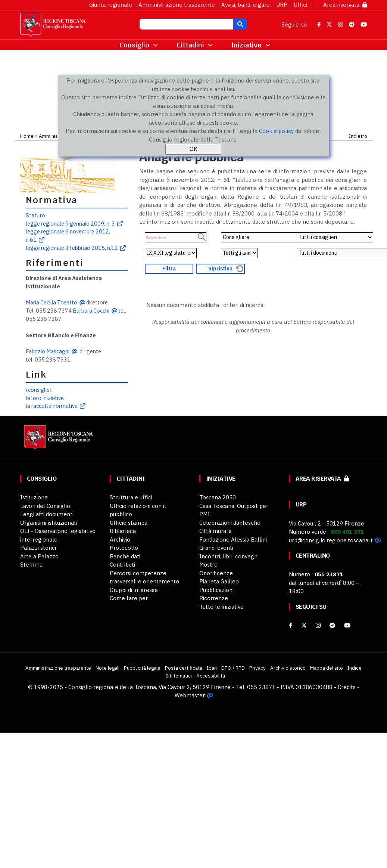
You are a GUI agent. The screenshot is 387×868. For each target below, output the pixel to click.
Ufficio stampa (129, 523)
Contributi (122, 565)
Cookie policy (276, 131)
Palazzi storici (38, 548)
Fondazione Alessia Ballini (233, 540)
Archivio (120, 540)
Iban (212, 668)
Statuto (35, 215)
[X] (304, 625)
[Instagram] (318, 625)
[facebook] (291, 625)
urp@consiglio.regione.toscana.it (331, 540)
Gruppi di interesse (134, 590)
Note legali (107, 668)
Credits (347, 687)
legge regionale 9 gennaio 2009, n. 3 (70, 224)
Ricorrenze (214, 598)
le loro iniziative (45, 398)
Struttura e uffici (131, 497)
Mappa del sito (327, 668)
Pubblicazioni (216, 590)
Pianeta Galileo (219, 581)
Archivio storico (288, 668)
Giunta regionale (111, 5)
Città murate (216, 531)
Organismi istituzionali (49, 523)
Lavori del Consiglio (45, 506)
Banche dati (125, 556)
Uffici (300, 5)
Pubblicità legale (142, 668)
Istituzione (34, 497)
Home (27, 136)
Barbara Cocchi (91, 311)
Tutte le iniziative (221, 607)
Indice (355, 668)
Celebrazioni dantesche (230, 523)
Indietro (358, 136)
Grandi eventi (216, 548)
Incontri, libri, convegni (229, 556)
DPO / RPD (233, 668)
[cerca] (185, 25)
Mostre (208, 565)
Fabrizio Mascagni (48, 351)
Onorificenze (216, 573)
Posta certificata (184, 668)
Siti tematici (179, 676)
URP (282, 5)
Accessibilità (211, 676)
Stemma (31, 565)
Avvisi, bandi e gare (246, 5)
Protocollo (124, 548)
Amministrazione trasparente (177, 5)
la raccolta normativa (52, 406)
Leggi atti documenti (47, 514)
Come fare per (129, 598)
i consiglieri (39, 390)
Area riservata (345, 5)
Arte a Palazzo (39, 556)
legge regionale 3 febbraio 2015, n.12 (72, 248)
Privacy (258, 668)
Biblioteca (123, 531)
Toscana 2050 (218, 497)
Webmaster (190, 695)
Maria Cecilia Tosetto (52, 302)
